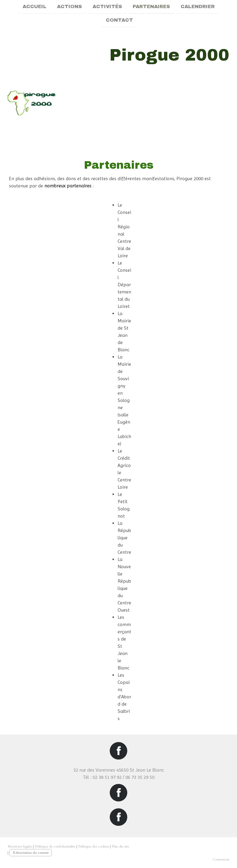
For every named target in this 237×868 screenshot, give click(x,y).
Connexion (221, 859)
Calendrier (198, 6)
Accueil (35, 6)
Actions (70, 6)
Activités (107, 6)
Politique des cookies (93, 846)
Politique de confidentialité (55, 846)
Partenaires (151, 6)
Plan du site (120, 846)
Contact (119, 21)
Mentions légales (20, 846)
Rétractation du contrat (31, 852)
